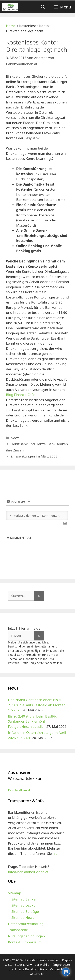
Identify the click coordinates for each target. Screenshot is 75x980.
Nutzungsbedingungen (26, 936)
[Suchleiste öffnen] (43, 7)
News (15, 438)
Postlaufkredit (19, 790)
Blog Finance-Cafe (20, 395)
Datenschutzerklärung (26, 924)
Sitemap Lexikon (24, 905)
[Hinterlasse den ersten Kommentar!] (37, 515)
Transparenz (18, 930)
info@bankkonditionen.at (28, 872)
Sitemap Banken (24, 899)
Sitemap (14, 893)
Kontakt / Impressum (25, 942)
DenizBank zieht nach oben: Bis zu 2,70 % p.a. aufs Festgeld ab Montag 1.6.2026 (37, 705)
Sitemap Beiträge (25, 911)
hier (55, 853)
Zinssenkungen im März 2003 (34, 456)
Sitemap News (23, 918)
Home (11, 26)
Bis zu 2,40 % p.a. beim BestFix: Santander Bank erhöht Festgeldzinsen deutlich (33, 721)
